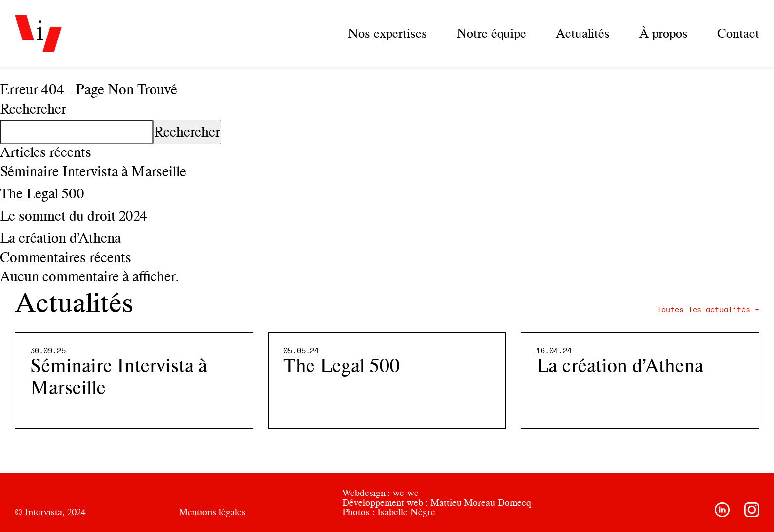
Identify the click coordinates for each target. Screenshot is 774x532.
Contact (738, 33)
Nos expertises (387, 33)
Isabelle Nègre (406, 512)
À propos (663, 33)
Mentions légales (212, 512)
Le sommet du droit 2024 (74, 216)
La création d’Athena (60, 238)
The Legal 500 (42, 193)
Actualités (583, 33)
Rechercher (33, 109)
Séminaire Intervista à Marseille (93, 171)
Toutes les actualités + (708, 310)
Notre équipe (491, 33)
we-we (406, 493)
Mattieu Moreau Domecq (481, 503)
